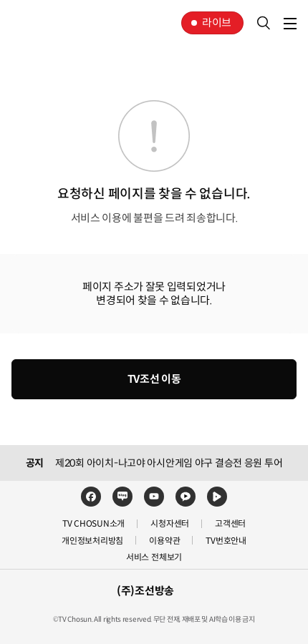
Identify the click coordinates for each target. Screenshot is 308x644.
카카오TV (186, 497)
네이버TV (217, 497)
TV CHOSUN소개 (93, 523)
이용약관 (164, 541)
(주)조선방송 (145, 591)
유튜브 (154, 497)
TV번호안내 (226, 541)
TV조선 (56, 23)
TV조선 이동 (154, 379)
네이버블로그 (122, 497)
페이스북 (91, 497)
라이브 (217, 23)
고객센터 (230, 523)
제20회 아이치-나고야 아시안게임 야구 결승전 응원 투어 (169, 463)
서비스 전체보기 (154, 557)
